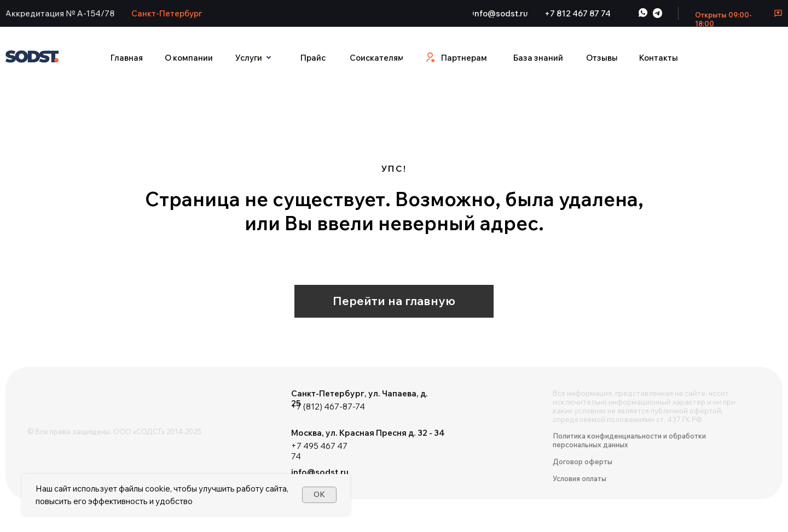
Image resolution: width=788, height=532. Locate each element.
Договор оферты (583, 461)
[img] (60, 402)
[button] (60, 13)
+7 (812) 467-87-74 (328, 407)
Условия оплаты (580, 478)
